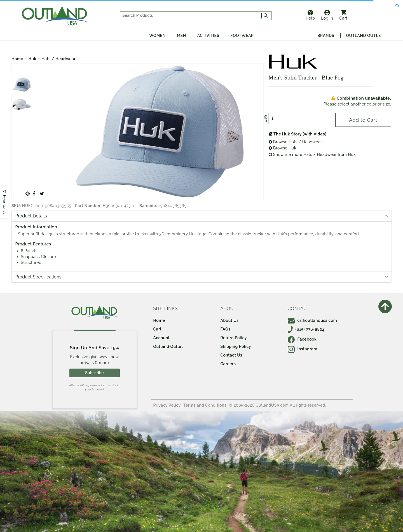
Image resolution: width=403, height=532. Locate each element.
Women (157, 36)
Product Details (31, 216)
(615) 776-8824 (306, 329)
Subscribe (94, 373)
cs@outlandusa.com (312, 320)
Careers (228, 364)
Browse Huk (283, 148)
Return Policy (234, 338)
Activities (208, 36)
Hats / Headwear (58, 59)
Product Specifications (38, 277)
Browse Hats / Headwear (295, 142)
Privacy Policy (167, 405)
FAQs (226, 329)
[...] (191, 16)
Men (181, 36)
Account (162, 338)
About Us (230, 320)
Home (17, 59)
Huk (32, 59)
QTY (265, 119)
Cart (344, 15)
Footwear (242, 36)
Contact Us (231, 355)
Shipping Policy (236, 346)
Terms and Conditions (205, 405)
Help (310, 15)
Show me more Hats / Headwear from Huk (312, 154)
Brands (326, 36)
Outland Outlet (365, 36)
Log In (327, 15)
